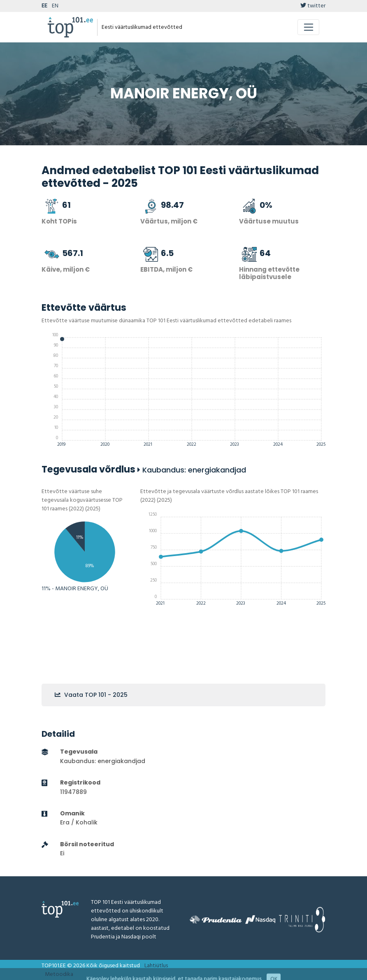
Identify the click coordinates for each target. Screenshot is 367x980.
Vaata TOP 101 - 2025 (91, 695)
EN (55, 6)
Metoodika (59, 974)
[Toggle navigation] (308, 27)
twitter (313, 6)
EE (44, 6)
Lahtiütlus (156, 966)
